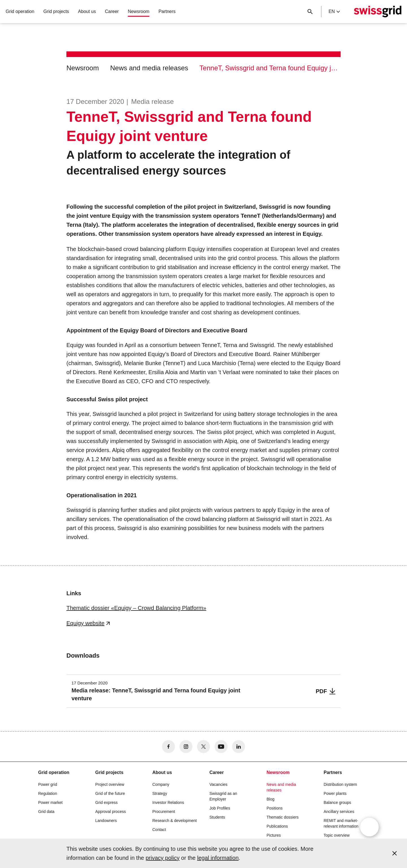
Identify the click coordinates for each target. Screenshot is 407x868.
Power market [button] (50, 802)
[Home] (378, 12)
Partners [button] (167, 11)
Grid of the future (110, 793)
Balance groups (337, 802)
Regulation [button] (48, 793)
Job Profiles (220, 808)
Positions (275, 808)
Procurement (164, 812)
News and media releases (149, 68)
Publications (277, 826)
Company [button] (161, 784)
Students (217, 817)
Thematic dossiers (283, 817)
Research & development (175, 821)
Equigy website (85, 623)
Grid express (106, 802)
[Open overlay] (369, 827)
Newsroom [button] (138, 11)
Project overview (110, 784)
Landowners (106, 821)
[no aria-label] (168, 747)
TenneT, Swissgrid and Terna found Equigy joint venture (270, 68)
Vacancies (218, 784)
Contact (159, 830)
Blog (270, 799)
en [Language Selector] (334, 11)
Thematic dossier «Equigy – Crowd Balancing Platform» (136, 608)
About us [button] (87, 11)
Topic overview (337, 835)
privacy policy (163, 858)
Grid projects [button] (56, 11)
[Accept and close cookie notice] (395, 853)
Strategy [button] (160, 793)
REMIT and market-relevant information (341, 823)
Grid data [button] (46, 812)
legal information (218, 858)
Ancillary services (339, 812)
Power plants (335, 793)
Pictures (274, 835)
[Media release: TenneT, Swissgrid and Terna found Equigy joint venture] (203, 691)
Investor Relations (168, 802)
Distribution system (340, 784)
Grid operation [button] (20, 11)
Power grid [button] (48, 784)
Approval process (111, 812)
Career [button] (112, 11)
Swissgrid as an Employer (223, 796)
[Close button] (310, 12)
